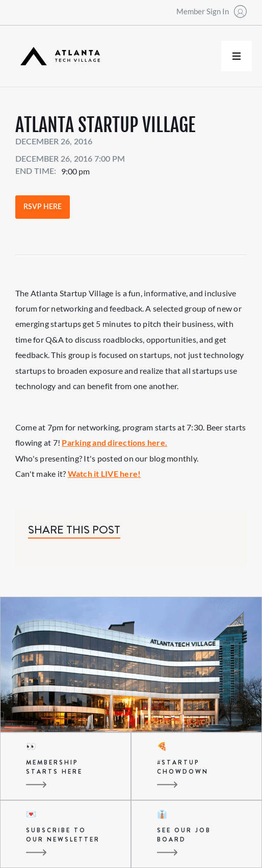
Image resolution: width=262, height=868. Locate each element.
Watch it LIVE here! (104, 474)
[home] (58, 56)
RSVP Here (43, 207)
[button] (237, 56)
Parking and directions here (113, 442)
